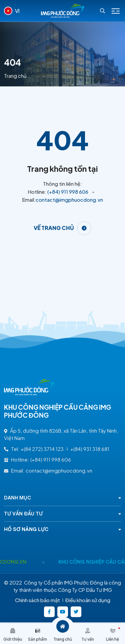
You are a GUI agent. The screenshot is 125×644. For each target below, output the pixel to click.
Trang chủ (15, 76)
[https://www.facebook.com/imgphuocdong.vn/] (49, 612)
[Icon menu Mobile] (116, 11)
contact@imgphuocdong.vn (69, 200)
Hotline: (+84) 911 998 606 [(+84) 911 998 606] (37, 460)
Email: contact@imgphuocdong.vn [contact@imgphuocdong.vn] (48, 471)
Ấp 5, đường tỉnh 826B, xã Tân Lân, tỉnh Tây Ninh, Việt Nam (61, 434)
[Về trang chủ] (63, 228)
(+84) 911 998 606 (68, 192)
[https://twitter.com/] (76, 612)
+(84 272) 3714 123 (42, 449)
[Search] (102, 11)
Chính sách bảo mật (37, 600)
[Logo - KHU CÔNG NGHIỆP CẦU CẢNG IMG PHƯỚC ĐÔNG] (63, 11)
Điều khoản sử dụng (88, 600)
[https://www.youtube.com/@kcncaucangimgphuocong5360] (63, 612)
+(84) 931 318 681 (90, 449)
